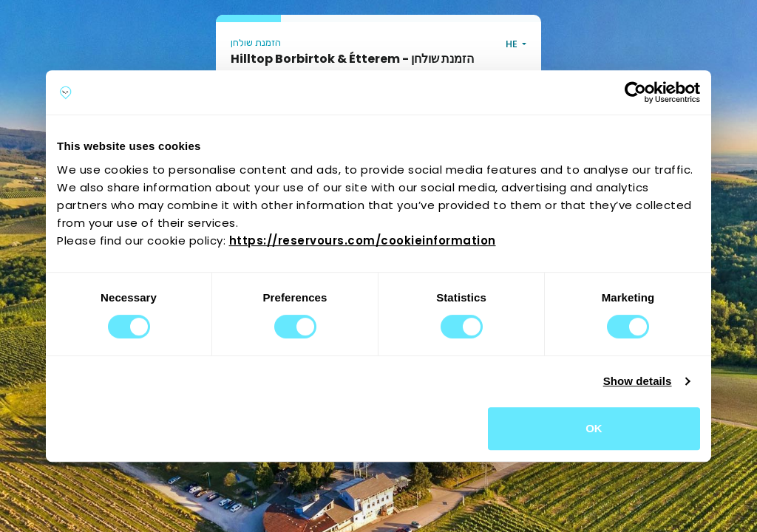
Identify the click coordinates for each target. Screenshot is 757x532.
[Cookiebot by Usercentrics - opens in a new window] (635, 92)
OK (594, 428)
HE (513, 44)
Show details (638, 381)
